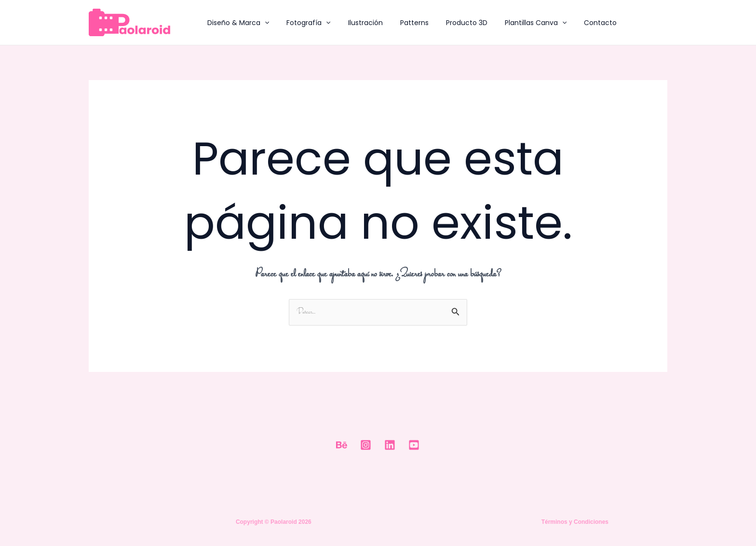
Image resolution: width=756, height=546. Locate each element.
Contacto (575, 23)
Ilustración (356, 23)
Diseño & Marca (236, 23)
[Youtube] (414, 445)
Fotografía (303, 23)
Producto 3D (449, 23)
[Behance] (342, 445)
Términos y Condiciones (575, 522)
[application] (263, 23)
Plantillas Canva (514, 23)
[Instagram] (366, 445)
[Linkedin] (390, 445)
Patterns (401, 23)
